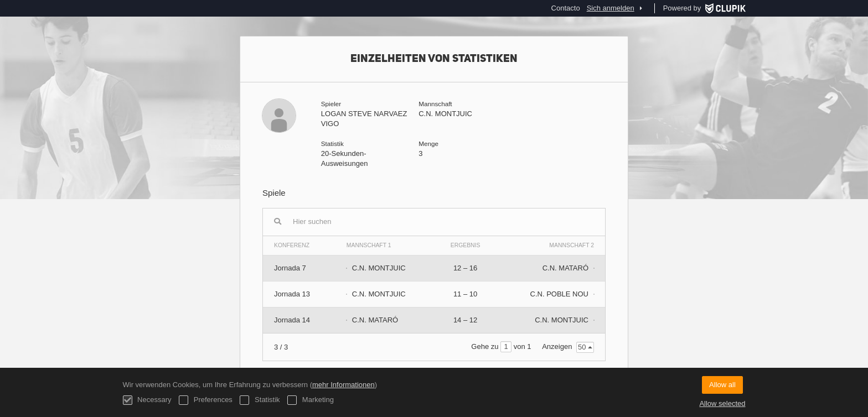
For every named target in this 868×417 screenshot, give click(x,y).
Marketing (311, 400)
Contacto (566, 8)
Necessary (147, 400)
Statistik (260, 400)
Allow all (722, 385)
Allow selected (722, 403)
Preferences (206, 400)
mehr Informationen (343, 385)
